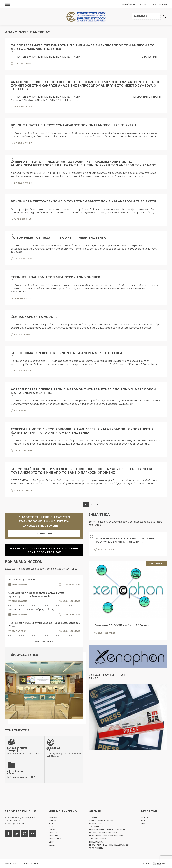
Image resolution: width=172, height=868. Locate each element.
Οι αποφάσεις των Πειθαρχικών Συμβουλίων (64, 752)
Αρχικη (93, 818)
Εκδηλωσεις (96, 824)
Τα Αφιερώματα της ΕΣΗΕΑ (21, 774)
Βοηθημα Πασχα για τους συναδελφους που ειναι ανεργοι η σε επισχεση (74, 125)
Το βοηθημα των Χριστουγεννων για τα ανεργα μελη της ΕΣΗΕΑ (67, 353)
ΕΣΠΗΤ (52, 842)
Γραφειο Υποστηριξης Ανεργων (106, 836)
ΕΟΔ (51, 827)
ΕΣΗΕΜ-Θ (53, 833)
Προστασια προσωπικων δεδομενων (109, 845)
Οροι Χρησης (96, 848)
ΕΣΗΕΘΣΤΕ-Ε (55, 839)
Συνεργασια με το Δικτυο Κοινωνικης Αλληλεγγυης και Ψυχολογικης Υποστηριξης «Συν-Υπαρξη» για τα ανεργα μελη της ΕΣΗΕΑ (83, 431)
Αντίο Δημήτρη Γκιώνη (22, 580)
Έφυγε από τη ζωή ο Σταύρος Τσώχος (31, 609)
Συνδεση (162, 4)
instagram (25, 834)
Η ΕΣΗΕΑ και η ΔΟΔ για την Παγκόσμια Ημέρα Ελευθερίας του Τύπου (44, 624)
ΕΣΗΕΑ (86, 17)
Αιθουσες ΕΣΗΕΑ (25, 655)
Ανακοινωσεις (19, 584)
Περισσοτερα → (44, 641)
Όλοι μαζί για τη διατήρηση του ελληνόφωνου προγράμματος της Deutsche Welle (36, 594)
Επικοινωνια (96, 842)
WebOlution (160, 864)
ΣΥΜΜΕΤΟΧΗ (44, 533)
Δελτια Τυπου (19, 631)
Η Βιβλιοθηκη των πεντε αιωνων (107, 830)
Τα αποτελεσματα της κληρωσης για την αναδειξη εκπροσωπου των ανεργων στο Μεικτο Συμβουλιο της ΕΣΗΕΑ (84, 47)
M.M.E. (52, 845)
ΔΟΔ (51, 824)
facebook (8, 834)
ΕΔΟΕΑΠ (53, 818)
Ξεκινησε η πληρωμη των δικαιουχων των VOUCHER (56, 277)
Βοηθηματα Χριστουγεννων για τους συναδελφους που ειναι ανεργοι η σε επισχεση (84, 201)
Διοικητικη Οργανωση (101, 821)
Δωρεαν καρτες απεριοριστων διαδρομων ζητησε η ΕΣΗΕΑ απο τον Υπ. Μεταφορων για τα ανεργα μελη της (84, 391)
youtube (33, 834)
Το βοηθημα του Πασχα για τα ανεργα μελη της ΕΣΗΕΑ (59, 238)
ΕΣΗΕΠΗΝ (53, 836)
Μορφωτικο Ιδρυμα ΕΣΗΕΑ (103, 833)
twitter (16, 834)
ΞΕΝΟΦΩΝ (54, 821)
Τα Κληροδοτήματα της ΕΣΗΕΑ (25, 751)
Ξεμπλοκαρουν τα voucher (36, 317)
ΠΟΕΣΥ (52, 830)
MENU (7, 4)
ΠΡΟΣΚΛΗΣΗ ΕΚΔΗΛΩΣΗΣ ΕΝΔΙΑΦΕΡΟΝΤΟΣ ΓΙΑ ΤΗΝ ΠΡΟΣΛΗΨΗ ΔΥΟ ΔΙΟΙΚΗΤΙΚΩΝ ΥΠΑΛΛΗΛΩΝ (124, 540)
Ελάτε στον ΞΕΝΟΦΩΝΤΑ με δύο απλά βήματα (122, 625)
